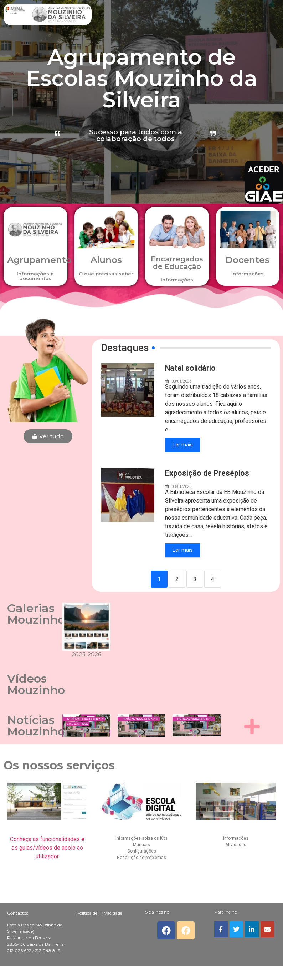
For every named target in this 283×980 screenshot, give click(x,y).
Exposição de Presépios (207, 473)
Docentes (248, 260)
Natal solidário (191, 368)
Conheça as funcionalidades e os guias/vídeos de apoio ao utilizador (47, 848)
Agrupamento (40, 260)
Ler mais (183, 445)
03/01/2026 (181, 382)
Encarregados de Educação (177, 262)
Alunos (106, 260)
